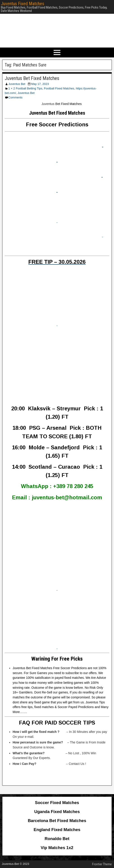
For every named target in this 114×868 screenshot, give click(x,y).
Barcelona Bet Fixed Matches (57, 821)
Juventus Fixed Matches (23, 4)
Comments (15, 97)
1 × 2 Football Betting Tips (25, 88)
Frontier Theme (102, 864)
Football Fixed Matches (59, 88)
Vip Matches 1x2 (57, 848)
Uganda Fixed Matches (57, 812)
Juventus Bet (17, 84)
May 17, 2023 (40, 84)
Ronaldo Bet (57, 839)
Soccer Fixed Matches (57, 803)
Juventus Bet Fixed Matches (32, 78)
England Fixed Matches (57, 830)
